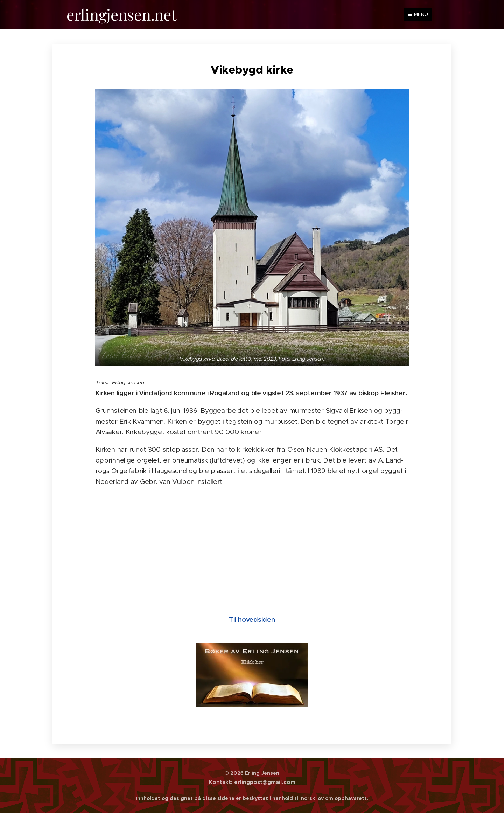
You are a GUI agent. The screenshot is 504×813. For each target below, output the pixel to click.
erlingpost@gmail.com (264, 782)
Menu (418, 14)
